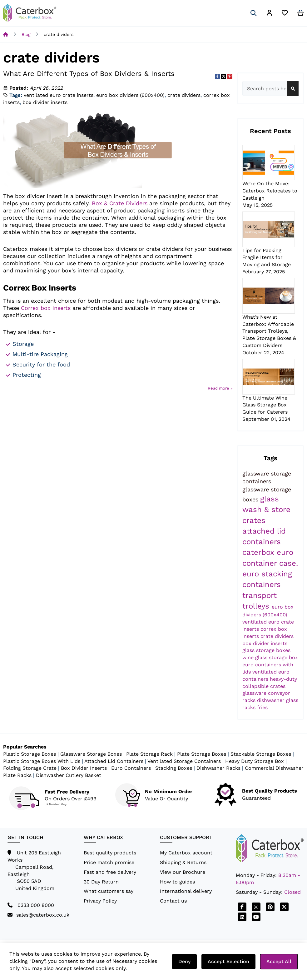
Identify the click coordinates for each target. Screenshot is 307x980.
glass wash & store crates (266, 510)
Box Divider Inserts (84, 768)
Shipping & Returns (183, 862)
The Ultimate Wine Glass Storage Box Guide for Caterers (265, 405)
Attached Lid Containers (114, 761)
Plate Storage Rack (149, 754)
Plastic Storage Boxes (30, 754)
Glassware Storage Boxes (91, 754)
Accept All (279, 961)
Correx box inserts (46, 308)
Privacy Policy (100, 901)
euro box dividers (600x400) (130, 95)
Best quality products (110, 853)
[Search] (254, 13)
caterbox (260, 552)
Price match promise (109, 862)
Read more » (220, 388)
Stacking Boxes (174, 768)
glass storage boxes (266, 650)
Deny (184, 961)
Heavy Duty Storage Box (255, 761)
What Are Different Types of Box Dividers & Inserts (89, 74)
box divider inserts (45, 102)
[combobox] (270, 88)
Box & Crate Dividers (120, 203)
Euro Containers (131, 768)
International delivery (186, 891)
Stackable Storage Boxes (261, 754)
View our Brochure (183, 872)
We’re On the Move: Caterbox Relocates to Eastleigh (270, 191)
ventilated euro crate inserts (59, 95)
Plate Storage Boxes (202, 754)
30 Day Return (101, 882)
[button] (269, 14)
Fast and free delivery (110, 872)
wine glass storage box (270, 657)
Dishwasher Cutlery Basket (69, 775)
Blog (26, 34)
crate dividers (184, 95)
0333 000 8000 (36, 905)
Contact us (173, 901)
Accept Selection (228, 961)
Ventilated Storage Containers (184, 761)
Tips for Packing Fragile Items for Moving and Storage (267, 258)
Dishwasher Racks (218, 768)
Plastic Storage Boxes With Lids (42, 761)
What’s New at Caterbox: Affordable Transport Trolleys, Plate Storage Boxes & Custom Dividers (269, 331)
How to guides (177, 882)
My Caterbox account (186, 853)
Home (6, 34)
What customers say (109, 891)
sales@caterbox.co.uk (43, 915)
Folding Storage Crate (30, 768)
